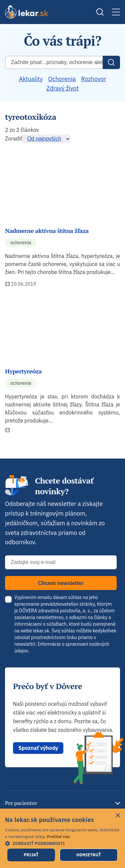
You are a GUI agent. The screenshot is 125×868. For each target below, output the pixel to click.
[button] (62, 843)
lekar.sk (41, 631)
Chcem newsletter (61, 583)
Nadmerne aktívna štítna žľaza (47, 231)
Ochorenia (62, 79)
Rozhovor (93, 79)
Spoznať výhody (38, 748)
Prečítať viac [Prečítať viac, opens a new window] (59, 836)
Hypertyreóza (23, 371)
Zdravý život (62, 88)
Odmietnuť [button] (89, 855)
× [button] (117, 816)
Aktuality (31, 79)
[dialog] (62, 838)
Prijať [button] (31, 855)
